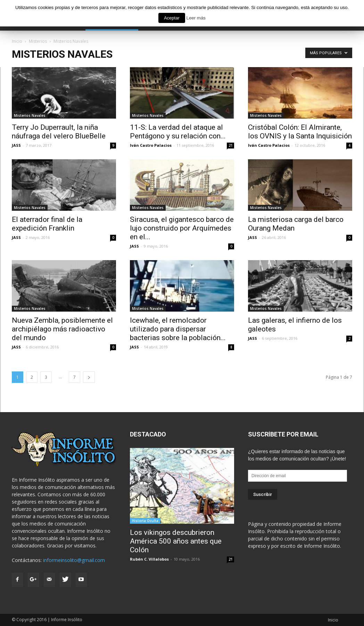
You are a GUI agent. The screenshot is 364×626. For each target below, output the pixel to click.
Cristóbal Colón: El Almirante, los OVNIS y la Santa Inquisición (300, 132)
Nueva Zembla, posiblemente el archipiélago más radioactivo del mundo (62, 329)
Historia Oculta (145, 521)
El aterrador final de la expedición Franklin (47, 224)
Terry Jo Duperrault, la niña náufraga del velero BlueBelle (59, 132)
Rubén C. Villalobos (149, 559)
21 (231, 145)
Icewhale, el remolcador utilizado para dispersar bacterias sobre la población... (178, 329)
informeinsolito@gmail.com (74, 560)
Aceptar (172, 18)
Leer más (196, 18)
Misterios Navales (30, 115)
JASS (16, 145)
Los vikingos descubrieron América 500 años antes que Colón (176, 541)
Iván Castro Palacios (151, 145)
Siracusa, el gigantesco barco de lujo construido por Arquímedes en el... (182, 228)
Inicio (333, 620)
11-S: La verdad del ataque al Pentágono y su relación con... (178, 132)
